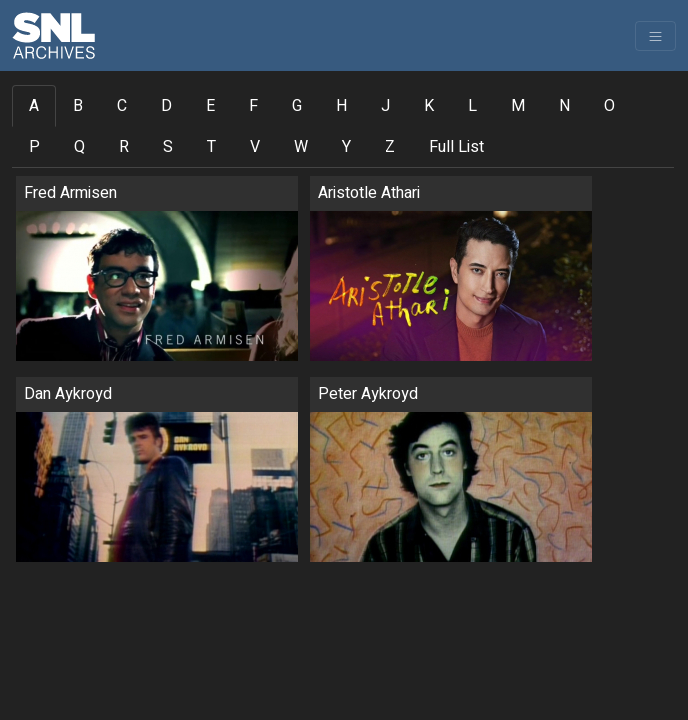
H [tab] (341, 106)
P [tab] (34, 147)
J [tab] (385, 106)
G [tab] (297, 106)
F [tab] (253, 106)
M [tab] (518, 106)
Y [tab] (346, 147)
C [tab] (122, 106)
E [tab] (210, 106)
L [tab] (472, 106)
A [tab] (34, 106)
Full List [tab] (456, 147)
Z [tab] (390, 147)
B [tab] (78, 106)
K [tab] (429, 106)
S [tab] (168, 147)
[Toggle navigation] (655, 36)
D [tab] (166, 106)
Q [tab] (79, 147)
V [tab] (255, 147)
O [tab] (609, 106)
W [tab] (301, 147)
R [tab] (124, 147)
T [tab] (211, 147)
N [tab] (564, 106)
